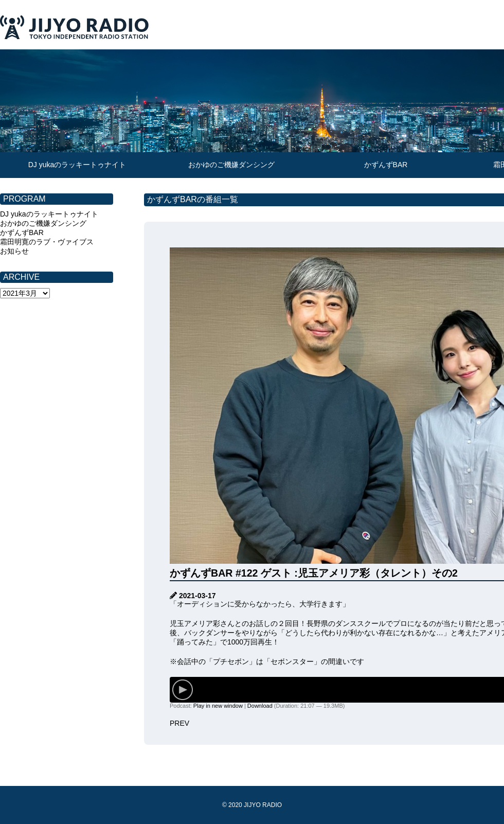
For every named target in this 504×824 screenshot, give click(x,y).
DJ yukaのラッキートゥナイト (77, 165)
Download (260, 706)
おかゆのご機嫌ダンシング (231, 165)
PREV (179, 723)
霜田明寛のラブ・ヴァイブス (47, 242)
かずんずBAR (386, 165)
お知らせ (14, 251)
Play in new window (218, 706)
